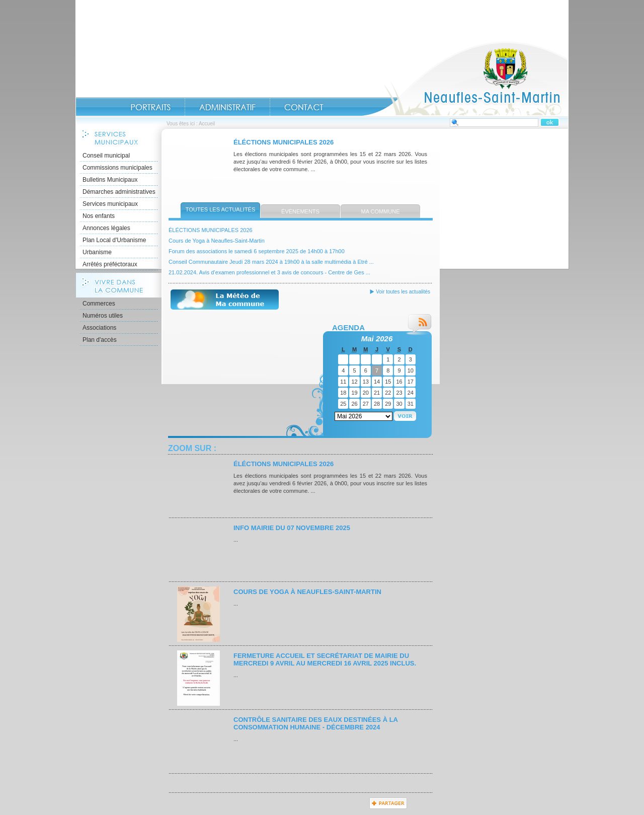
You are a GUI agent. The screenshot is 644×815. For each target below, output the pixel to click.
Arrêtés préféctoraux (110, 264)
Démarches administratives (119, 192)
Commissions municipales (117, 168)
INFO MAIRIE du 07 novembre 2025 (292, 528)
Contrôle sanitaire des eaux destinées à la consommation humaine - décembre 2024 (315, 723)
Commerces (99, 304)
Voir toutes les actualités (403, 292)
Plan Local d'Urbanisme (114, 240)
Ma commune (381, 211)
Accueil (465, 79)
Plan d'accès (100, 340)
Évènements (300, 211)
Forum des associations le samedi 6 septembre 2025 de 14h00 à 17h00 (257, 251)
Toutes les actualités (221, 209)
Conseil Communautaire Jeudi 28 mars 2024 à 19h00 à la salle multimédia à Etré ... (271, 262)
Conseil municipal (106, 156)
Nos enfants (99, 216)
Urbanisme (97, 252)
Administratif (227, 107)
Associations (99, 328)
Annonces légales (106, 228)
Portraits (150, 107)
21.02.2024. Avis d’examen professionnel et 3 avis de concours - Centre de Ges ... (269, 272)
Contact (304, 107)
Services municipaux (110, 204)
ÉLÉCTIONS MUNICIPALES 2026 (284, 142)
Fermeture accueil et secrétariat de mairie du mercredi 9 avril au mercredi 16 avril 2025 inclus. (325, 659)
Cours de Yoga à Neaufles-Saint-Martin (217, 241)
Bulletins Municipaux (110, 180)
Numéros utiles (103, 316)
